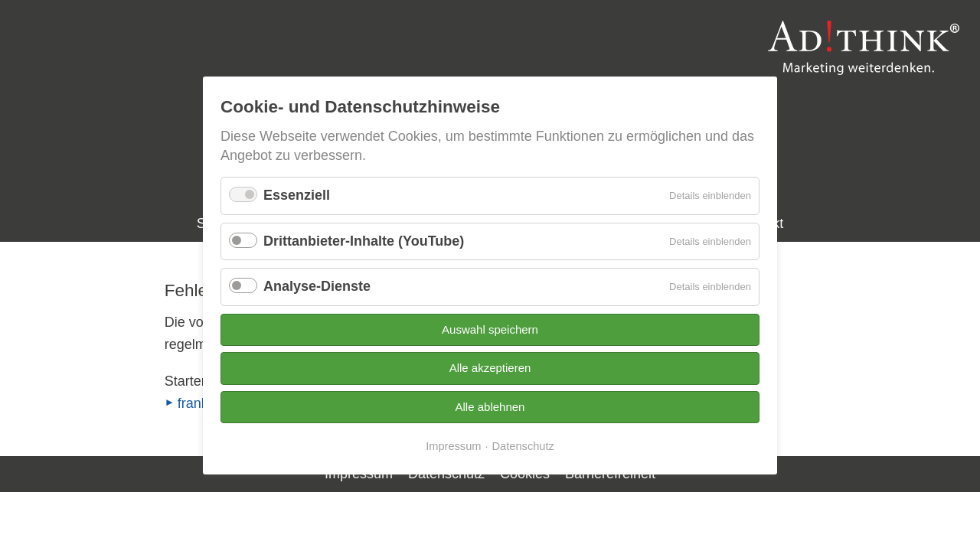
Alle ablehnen (490, 407)
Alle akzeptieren (490, 368)
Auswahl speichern (490, 329)
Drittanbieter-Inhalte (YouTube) (364, 241)
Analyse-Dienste (317, 286)
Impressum (453, 446)
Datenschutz (523, 446)
